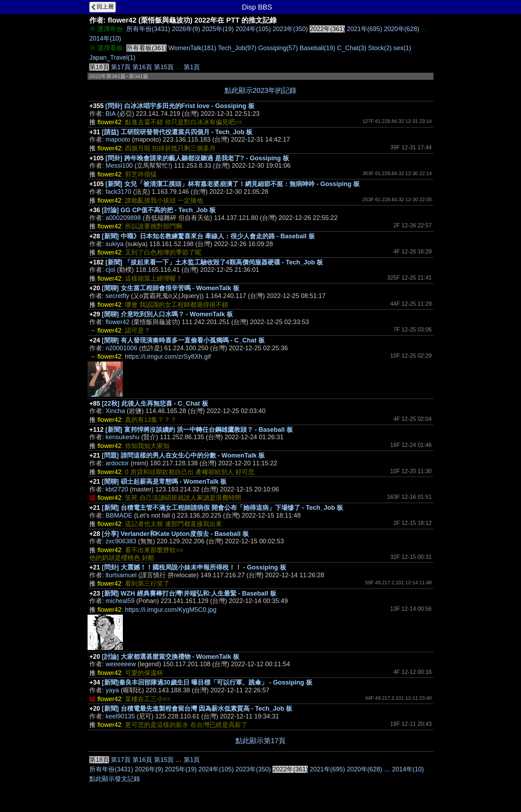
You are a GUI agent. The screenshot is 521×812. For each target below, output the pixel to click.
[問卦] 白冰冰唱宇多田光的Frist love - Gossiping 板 (180, 106)
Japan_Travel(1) (112, 58)
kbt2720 (117, 489)
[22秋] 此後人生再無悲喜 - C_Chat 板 (155, 404)
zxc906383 (121, 541)
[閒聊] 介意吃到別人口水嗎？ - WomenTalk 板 (167, 314)
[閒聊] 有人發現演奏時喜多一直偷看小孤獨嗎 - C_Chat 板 (183, 340)
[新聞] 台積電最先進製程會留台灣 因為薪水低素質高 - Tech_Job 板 (197, 709)
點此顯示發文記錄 (115, 779)
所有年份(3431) (148, 29)
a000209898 (123, 218)
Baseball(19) (318, 48)
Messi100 (119, 166)
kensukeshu (122, 437)
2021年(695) (364, 29)
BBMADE (119, 515)
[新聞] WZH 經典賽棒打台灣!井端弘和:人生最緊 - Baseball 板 (189, 593)
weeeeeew (121, 664)
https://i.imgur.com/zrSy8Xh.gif (168, 357)
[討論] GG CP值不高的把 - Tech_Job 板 (159, 210)
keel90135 (120, 716)
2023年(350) (290, 29)
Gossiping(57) (278, 48)
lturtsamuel (121, 575)
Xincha (115, 411)
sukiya (115, 244)
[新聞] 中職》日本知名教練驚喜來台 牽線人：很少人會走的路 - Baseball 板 (208, 236)
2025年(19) (218, 29)
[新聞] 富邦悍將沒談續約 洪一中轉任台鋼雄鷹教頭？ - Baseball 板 (199, 430)
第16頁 (142, 67)
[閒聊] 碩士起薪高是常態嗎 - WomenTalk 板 (164, 482)
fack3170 (118, 192)
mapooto (118, 139)
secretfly (117, 296)
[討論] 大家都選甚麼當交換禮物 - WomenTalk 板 (171, 657)
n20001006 (121, 348)
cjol (110, 270)
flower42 (118, 322)
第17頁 (121, 67)
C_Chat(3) (352, 48)
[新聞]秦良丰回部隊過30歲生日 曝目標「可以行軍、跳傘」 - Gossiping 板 (207, 682)
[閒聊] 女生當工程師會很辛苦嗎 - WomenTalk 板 (171, 288)
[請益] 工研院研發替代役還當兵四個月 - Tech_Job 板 (177, 132)
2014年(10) (105, 38)
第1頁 (192, 67)
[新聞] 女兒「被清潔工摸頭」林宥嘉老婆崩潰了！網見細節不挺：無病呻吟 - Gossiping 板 (233, 184)
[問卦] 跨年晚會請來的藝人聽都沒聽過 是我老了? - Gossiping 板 (197, 158)
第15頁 (164, 67)
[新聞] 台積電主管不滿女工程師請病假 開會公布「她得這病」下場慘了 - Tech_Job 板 (223, 508)
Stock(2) (380, 48)
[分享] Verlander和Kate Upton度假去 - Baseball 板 (175, 534)
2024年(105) (253, 29)
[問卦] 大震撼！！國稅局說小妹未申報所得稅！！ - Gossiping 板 (194, 567)
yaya (112, 690)
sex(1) (402, 48)
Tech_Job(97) (237, 48)
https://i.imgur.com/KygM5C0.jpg (171, 610)
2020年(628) (402, 29)
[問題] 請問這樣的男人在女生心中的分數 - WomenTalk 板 (183, 455)
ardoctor (117, 463)
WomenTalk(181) (192, 48)
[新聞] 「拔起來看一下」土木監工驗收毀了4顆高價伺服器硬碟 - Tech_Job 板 (214, 262)
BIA (110, 114)
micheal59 (120, 601)
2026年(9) (186, 29)
